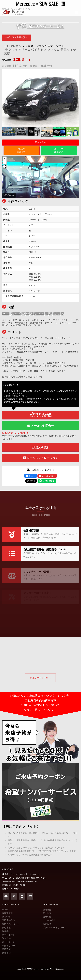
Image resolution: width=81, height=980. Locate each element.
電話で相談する (22, 151)
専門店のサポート (11, 924)
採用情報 (47, 917)
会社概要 (47, 910)
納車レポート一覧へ (40, 678)
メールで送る (47, 476)
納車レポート (8, 935)
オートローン (8, 942)
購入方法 (6, 938)
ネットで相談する (59, 151)
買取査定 (6, 949)
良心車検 (6, 928)
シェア (31, 476)
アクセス (47, 913)
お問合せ (47, 924)
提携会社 (6, 931)
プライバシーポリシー (53, 928)
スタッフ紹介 (49, 920)
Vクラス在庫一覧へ (16, 37)
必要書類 (6, 953)
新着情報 (6, 917)
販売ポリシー (8, 946)
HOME (5, 910)
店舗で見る (41, 142)
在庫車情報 (7, 913)
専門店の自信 (8, 920)
